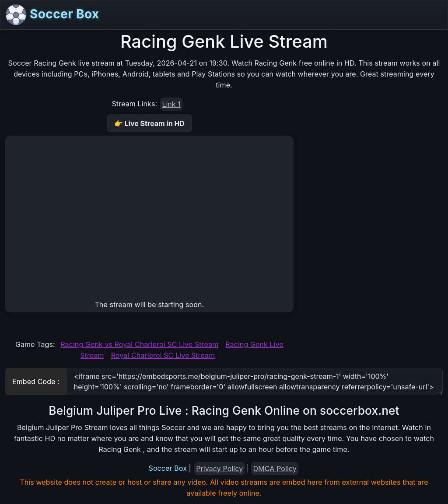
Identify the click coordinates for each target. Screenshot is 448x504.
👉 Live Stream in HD (149, 123)
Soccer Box (52, 15)
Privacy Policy (219, 469)
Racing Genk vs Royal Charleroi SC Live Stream (139, 344)
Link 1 (171, 104)
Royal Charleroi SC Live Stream (163, 355)
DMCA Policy (275, 469)
